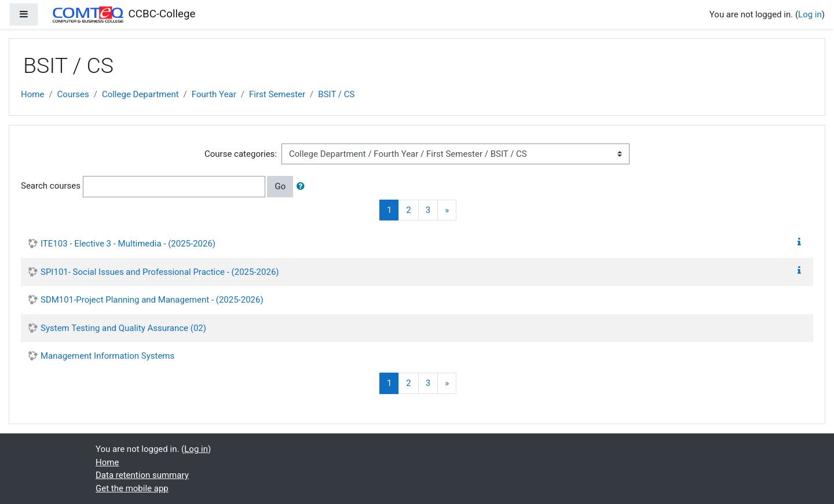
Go (280, 186)
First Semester (277, 94)
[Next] (447, 210)
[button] (303, 187)
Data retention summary (142, 475)
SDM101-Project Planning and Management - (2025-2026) (152, 300)
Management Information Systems (107, 356)
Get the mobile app (132, 488)
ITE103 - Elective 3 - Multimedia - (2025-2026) (128, 244)
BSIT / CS (336, 94)
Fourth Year (214, 94)
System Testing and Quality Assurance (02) (123, 328)
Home (32, 94)
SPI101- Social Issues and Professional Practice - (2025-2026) (160, 272)
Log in (810, 14)
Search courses (51, 186)
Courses (73, 94)
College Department (140, 94)
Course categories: (241, 154)
